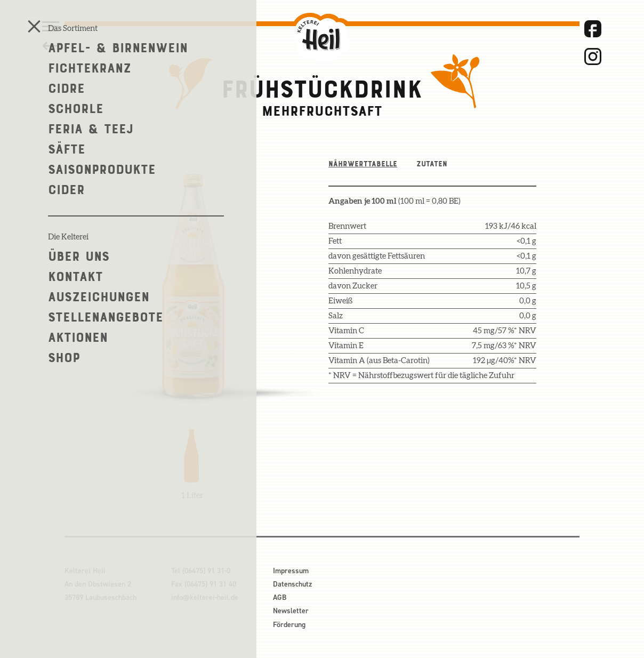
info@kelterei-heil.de (205, 597)
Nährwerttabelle (363, 164)
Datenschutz (292, 584)
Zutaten (432, 164)
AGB (280, 597)
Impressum (291, 571)
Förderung (289, 625)
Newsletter (291, 611)
